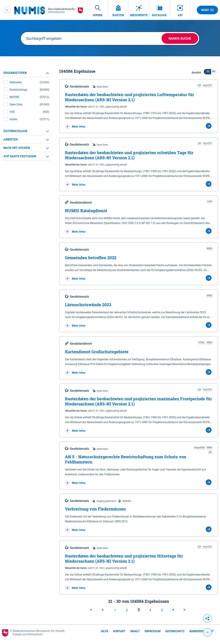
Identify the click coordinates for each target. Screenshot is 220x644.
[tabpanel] (26, 115)
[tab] (26, 73)
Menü (207, 10)
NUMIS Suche (180, 38)
